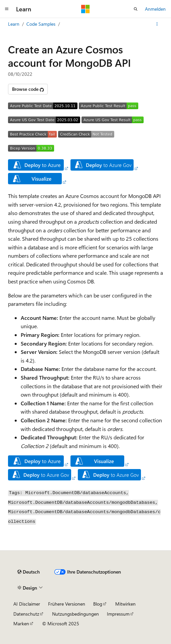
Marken (21, 623)
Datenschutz (26, 614)
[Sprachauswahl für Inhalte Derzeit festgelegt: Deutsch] (29, 572)
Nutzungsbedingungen (75, 614)
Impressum (118, 614)
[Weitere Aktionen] (157, 24)
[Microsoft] (85, 9)
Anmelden (155, 9)
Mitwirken (125, 604)
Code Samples (41, 24)
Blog (98, 604)
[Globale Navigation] (7, 9)
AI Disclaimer (27, 604)
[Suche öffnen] (136, 9)
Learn (14, 24)
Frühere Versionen (67, 604)
